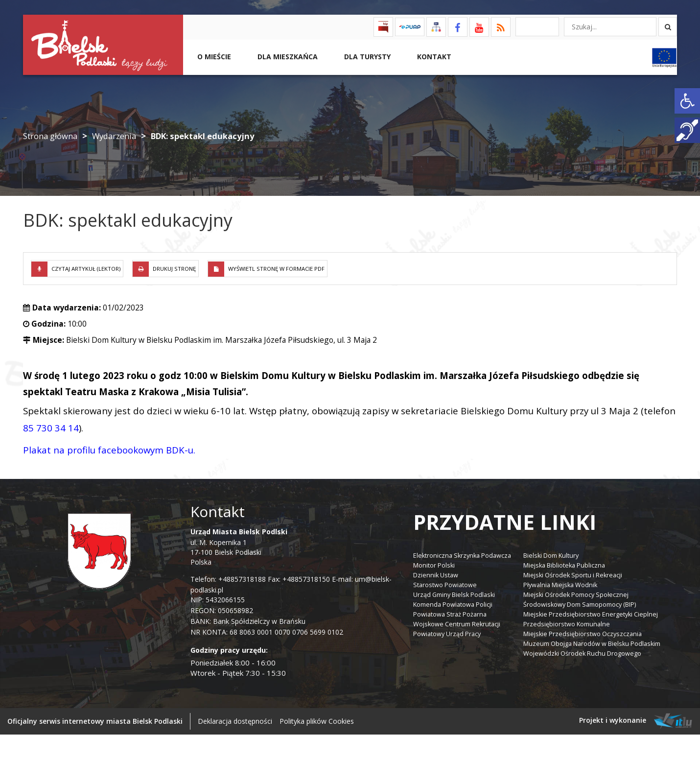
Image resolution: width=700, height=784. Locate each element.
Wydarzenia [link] (114, 136)
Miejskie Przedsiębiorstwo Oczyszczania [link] (583, 634)
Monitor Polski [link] (434, 565)
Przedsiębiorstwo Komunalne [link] (567, 624)
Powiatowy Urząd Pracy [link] (447, 634)
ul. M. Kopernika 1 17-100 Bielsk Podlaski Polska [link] (239, 547)
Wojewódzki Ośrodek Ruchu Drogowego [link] (582, 653)
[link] (687, 101)
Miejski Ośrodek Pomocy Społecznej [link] (576, 595)
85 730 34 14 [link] (51, 428)
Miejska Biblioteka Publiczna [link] (564, 565)
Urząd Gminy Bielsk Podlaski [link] (454, 595)
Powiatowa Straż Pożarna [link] (450, 614)
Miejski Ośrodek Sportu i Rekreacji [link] (573, 575)
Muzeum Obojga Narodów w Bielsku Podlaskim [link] (592, 644)
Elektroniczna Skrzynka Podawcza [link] (462, 556)
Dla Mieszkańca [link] (287, 57)
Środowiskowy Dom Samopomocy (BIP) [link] (580, 605)
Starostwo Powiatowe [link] (445, 585)
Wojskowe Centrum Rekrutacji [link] (457, 624)
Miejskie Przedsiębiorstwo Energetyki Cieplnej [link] (591, 614)
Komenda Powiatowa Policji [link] (453, 605)
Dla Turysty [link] (366, 57)
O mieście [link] (213, 57)
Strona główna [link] (50, 136)
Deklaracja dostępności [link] (235, 721)
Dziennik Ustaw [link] (436, 575)
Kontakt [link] (433, 57)
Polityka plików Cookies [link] (317, 721)
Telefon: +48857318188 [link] (228, 579)
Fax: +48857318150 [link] (299, 579)
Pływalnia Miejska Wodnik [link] (560, 585)
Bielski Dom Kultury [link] (551, 556)
